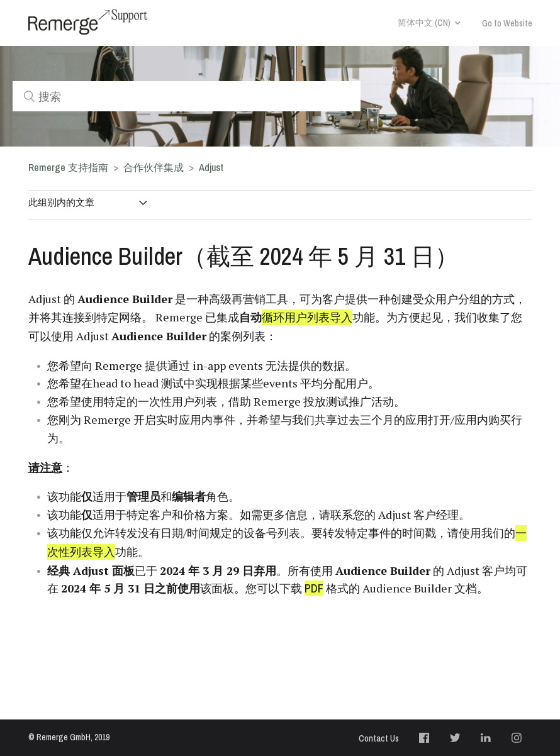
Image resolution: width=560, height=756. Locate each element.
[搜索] (187, 96)
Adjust (211, 167)
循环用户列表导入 (307, 317)
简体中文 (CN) (424, 23)
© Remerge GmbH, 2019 (69, 737)
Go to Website (507, 23)
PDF (314, 588)
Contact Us (379, 738)
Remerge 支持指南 (68, 167)
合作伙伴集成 (154, 167)
